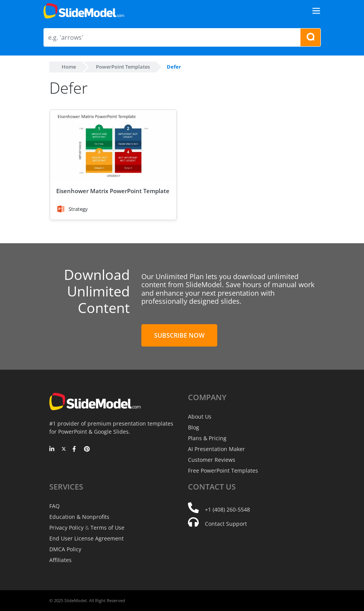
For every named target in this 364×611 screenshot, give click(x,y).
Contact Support (226, 524)
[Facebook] (75, 449)
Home (69, 67)
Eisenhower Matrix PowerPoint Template (113, 191)
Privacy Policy (66, 528)
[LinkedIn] (52, 449)
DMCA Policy (65, 549)
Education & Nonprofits (79, 517)
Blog (194, 427)
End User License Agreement (86, 538)
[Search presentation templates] (310, 37)
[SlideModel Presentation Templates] (84, 11)
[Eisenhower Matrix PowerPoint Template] (113, 146)
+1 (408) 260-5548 (227, 509)
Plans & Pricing (207, 438)
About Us (200, 417)
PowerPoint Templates (123, 67)
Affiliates (60, 560)
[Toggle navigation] (316, 11)
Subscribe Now (179, 335)
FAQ (55, 506)
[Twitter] (64, 449)
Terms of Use (107, 528)
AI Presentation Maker (216, 449)
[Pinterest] (87, 449)
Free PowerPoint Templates (223, 470)
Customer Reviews (212, 460)
